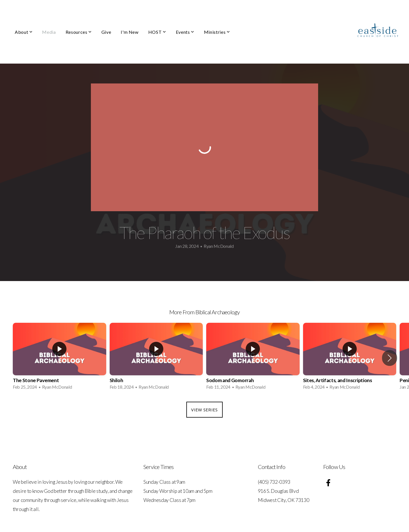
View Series (204, 410)
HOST (157, 32)
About (24, 32)
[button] (390, 358)
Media (49, 32)
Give (106, 32)
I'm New (130, 32)
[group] (60, 358)
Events (185, 32)
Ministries (217, 32)
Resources (79, 32)
